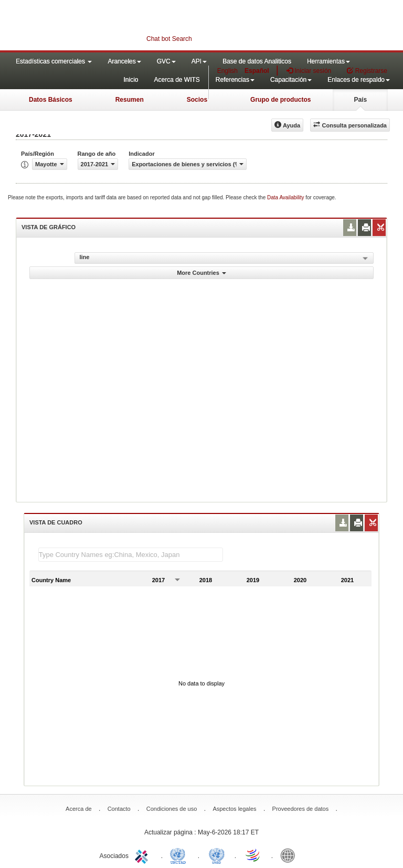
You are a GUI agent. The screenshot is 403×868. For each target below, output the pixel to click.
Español (257, 71)
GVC (166, 61)
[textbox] (131, 555)
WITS (105, 26)
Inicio (131, 80)
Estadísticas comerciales (54, 61)
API (199, 61)
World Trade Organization (253, 855)
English (227, 71)
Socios (197, 100)
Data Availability (286, 197)
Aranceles (124, 61)
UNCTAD (180, 855)
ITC (143, 855)
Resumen (130, 100)
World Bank (290, 855)
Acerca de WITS (177, 80)
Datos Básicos (51, 100)
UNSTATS (217, 855)
